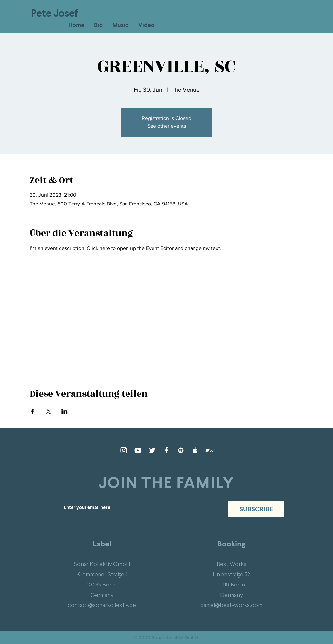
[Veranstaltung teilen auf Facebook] (33, 411)
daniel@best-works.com (231, 605)
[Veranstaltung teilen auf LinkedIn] (65, 411)
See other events (167, 126)
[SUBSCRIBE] (256, 509)
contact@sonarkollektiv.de (102, 605)
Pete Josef (54, 13)
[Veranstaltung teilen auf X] (49, 411)
